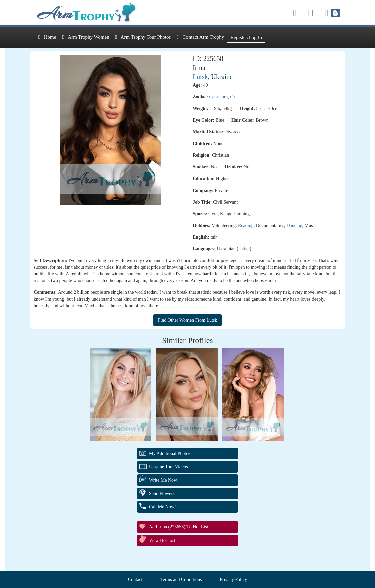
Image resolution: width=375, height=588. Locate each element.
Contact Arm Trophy (200, 37)
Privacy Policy (233, 579)
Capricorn (218, 97)
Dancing (294, 225)
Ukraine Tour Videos (169, 467)
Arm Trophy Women (86, 37)
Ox (233, 97)
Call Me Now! (163, 507)
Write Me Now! (164, 480)
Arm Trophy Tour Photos (143, 37)
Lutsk (200, 77)
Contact (135, 579)
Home (47, 37)
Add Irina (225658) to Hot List (178, 527)
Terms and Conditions (181, 579)
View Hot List (162, 540)
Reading (246, 225)
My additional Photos (170, 453)
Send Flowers (162, 494)
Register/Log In (246, 37)
